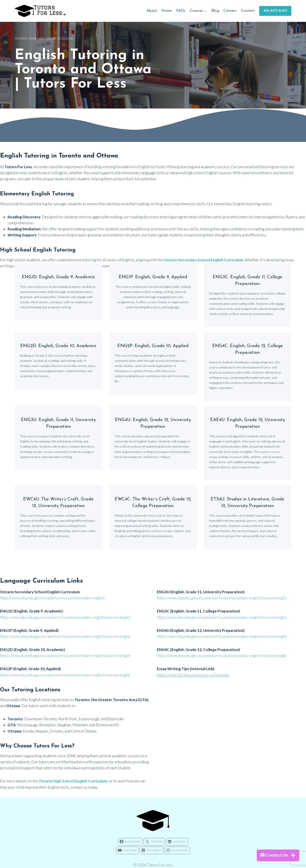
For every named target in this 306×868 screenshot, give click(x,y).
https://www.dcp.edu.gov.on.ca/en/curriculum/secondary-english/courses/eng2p (65, 668)
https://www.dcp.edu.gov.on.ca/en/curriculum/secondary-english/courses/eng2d (65, 649)
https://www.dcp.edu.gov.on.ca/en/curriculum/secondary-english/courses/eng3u (222, 591)
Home (166, 11)
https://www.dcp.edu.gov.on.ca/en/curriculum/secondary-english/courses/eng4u (222, 630)
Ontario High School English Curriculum (73, 774)
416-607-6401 (275, 11)
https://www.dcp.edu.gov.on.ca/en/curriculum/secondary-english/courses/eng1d (65, 611)
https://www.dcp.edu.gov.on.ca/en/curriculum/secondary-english (52, 591)
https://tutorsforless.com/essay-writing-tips (193, 668)
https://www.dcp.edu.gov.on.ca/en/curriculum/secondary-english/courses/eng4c (222, 649)
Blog (215, 11)
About (152, 11)
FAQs (181, 11)
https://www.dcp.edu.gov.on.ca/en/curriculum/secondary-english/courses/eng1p (65, 630)
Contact (248, 11)
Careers (230, 11)
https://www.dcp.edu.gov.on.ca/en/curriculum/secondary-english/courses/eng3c (222, 611)
